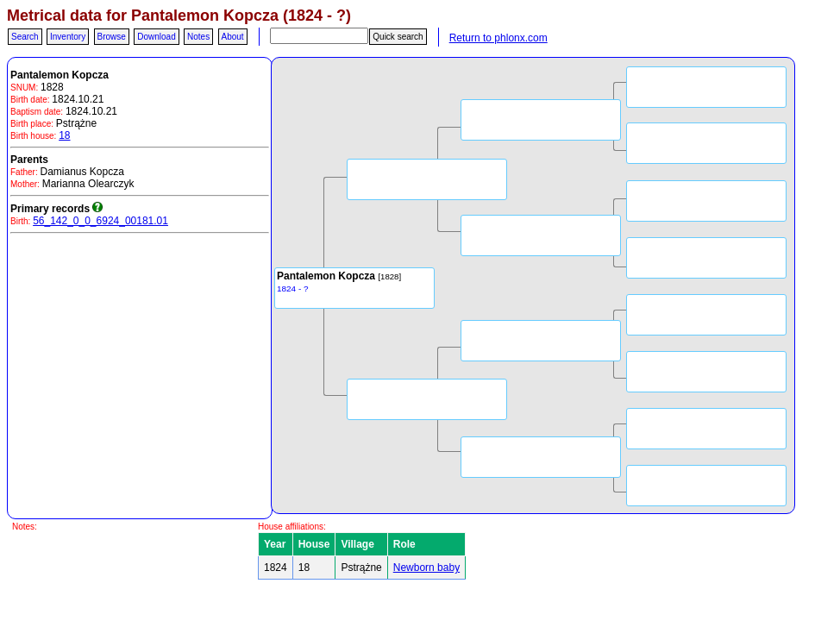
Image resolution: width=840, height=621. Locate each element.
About (233, 37)
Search (25, 37)
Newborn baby (426, 568)
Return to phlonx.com (498, 38)
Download (156, 37)
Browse (112, 37)
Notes (198, 37)
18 (64, 135)
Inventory (68, 37)
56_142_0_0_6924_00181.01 (100, 221)
